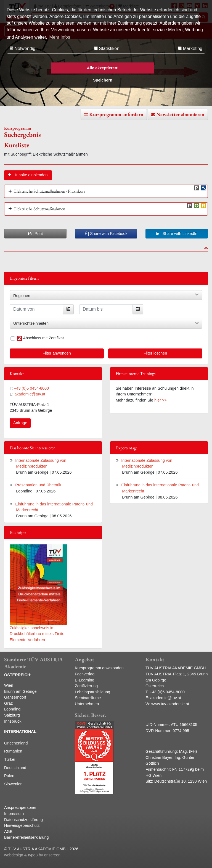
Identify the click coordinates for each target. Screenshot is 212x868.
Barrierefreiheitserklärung (26, 837)
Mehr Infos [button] (60, 37)
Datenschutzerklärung (23, 820)
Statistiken (107, 48)
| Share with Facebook (106, 234)
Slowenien (13, 784)
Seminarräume (88, 698)
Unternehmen (87, 704)
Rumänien (13, 751)
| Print (35, 234)
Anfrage (20, 423)
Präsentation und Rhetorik (38, 485)
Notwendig (22, 48)
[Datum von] (36, 309)
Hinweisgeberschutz (22, 825)
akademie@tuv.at (30, 394)
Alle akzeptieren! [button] (103, 68)
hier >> (161, 400)
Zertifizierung (86, 686)
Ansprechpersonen (21, 807)
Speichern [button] (103, 80)
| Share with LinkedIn (177, 234)
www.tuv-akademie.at (170, 704)
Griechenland (16, 743)
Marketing (190, 48)
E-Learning (84, 680)
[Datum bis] (106, 309)
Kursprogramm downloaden (99, 668)
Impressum (14, 814)
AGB (8, 832)
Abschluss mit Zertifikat (40, 338)
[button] (28, 175)
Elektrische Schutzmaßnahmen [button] (40, 209)
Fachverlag (85, 674)
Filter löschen (155, 353)
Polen (9, 776)
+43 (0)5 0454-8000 (31, 388)
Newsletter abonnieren (180, 114)
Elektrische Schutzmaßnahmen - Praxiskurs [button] (50, 191)
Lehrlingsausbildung (92, 692)
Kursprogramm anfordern (116, 114)
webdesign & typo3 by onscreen (32, 855)
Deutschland (15, 768)
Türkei (10, 759)
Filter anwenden (57, 353)
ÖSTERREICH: (18, 675)
